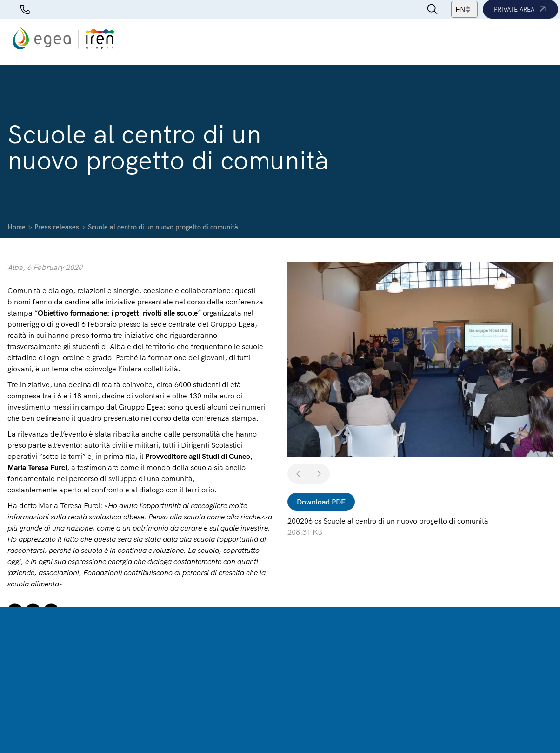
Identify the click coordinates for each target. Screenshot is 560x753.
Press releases (57, 227)
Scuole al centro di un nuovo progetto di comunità (163, 227)
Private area (520, 9)
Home (17, 227)
